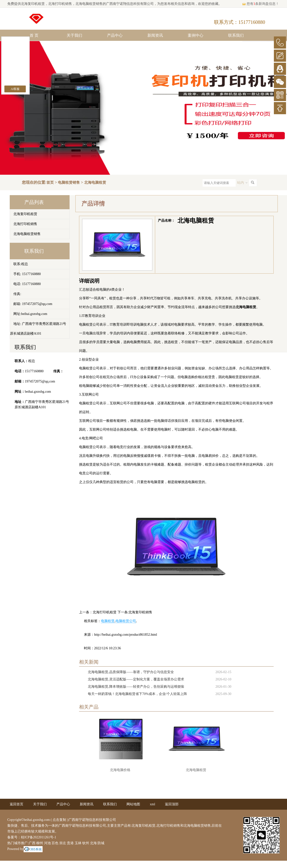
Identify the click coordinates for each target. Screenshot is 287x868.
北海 (93, 843)
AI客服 (15, 89)
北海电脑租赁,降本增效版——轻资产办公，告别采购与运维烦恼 (136, 687)
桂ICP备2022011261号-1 (39, 837)
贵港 (70, 843)
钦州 (86, 843)
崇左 (63, 843)
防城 (101, 843)
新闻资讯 (155, 35)
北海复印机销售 (140, 612)
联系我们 (236, 35)
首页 (50, 182)
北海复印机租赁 (33, 4)
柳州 (40, 843)
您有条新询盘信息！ (260, 4)
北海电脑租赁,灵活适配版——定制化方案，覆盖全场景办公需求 (136, 679)
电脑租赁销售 (69, 182)
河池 (47, 843)
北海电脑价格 (120, 770)
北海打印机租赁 (105, 612)
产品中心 (115, 35)
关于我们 (74, 35)
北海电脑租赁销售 (27, 234)
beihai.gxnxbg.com (38, 392)
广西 (32, 843)
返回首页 (17, 804)
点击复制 (59, 820)
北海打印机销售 (25, 224)
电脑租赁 (108, 621)
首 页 (34, 35)
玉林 (78, 843)
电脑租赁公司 (126, 621)
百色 (55, 843)
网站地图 (133, 804)
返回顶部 (172, 804)
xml (152, 804)
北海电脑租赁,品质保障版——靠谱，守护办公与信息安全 (131, 672)
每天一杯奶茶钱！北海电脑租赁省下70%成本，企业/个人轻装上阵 (137, 694)
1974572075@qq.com (40, 381)
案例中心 (196, 35)
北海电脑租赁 (95, 182)
